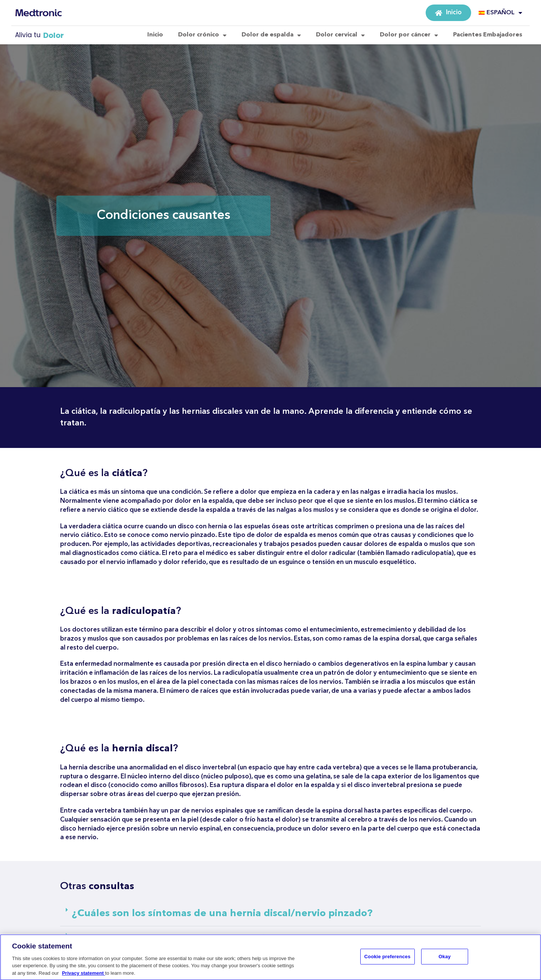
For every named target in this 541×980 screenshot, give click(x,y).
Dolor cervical (340, 35)
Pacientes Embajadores (488, 35)
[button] (270, 914)
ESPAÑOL (500, 13)
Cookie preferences (388, 959)
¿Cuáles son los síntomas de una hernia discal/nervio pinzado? (222, 914)
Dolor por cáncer (409, 35)
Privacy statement (84, 975)
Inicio (155, 35)
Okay (444, 959)
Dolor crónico (202, 35)
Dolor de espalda (271, 35)
